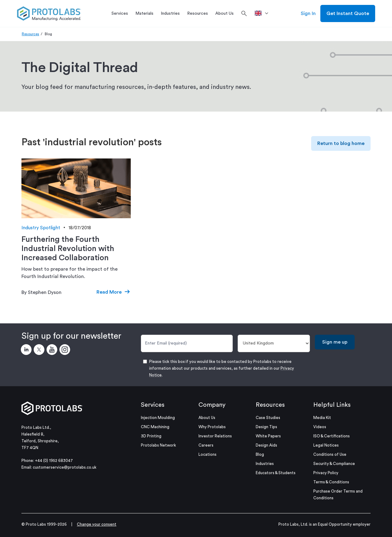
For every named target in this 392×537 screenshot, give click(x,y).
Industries (265, 464)
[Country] (274, 343)
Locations (207, 454)
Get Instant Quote (348, 13)
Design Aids (266, 445)
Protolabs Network (158, 445)
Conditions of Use (330, 454)
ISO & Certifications (332, 436)
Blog (260, 454)
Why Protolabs (212, 427)
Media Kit (322, 418)
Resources (30, 34)
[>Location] (264, 13)
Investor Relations (215, 436)
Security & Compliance (334, 464)
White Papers (268, 436)
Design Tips (266, 427)
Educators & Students (276, 473)
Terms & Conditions (331, 482)
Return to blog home (341, 143)
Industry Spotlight (41, 228)
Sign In (308, 13)
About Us (207, 418)
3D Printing (151, 436)
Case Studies (268, 418)
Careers (206, 445)
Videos (320, 427)
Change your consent (97, 524)
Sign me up (335, 342)
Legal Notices (326, 445)
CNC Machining (155, 427)
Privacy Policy (326, 473)
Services (153, 405)
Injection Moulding (158, 418)
